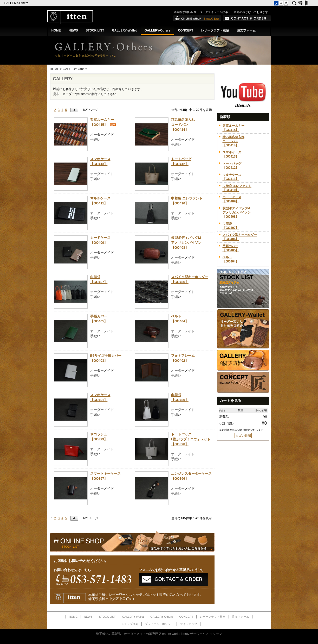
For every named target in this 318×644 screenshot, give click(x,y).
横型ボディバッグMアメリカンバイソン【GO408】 (186, 243)
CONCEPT (186, 30)
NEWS (73, 30)
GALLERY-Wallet (124, 30)
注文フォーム (246, 30)
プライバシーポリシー (159, 624)
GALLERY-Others (17, 3)
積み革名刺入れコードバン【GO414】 (183, 125)
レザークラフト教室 (215, 30)
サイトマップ (189, 624)
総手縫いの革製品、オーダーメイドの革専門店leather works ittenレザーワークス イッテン (159, 634)
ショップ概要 (130, 624)
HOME (56, 30)
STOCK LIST (95, 30)
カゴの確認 (243, 436)
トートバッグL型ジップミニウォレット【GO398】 (191, 439)
